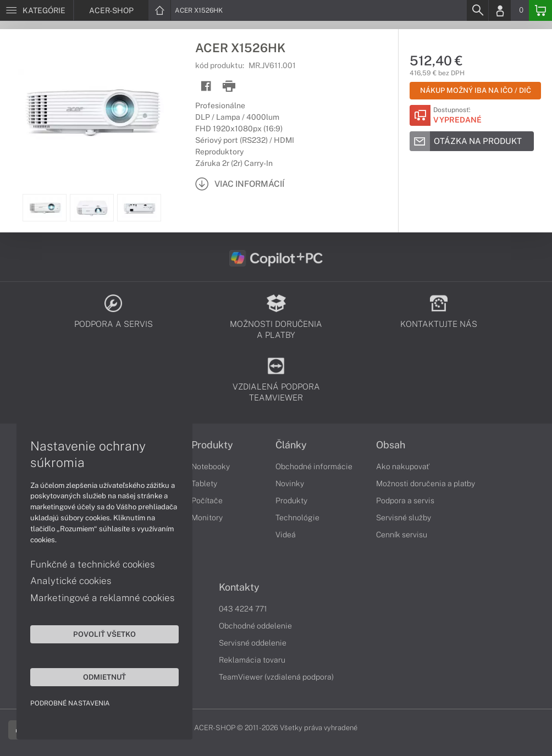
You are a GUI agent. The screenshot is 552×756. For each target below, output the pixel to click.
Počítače (207, 501)
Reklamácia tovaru (252, 660)
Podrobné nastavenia (70, 703)
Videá (286, 535)
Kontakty (239, 587)
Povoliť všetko (104, 634)
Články (291, 445)
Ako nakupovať (403, 466)
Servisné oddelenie (253, 643)
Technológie (297, 518)
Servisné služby (404, 518)
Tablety (204, 483)
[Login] (500, 10)
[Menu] (37, 10)
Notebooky (211, 466)
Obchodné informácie (314, 466)
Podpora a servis (405, 501)
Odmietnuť (104, 677)
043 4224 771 (243, 609)
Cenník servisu (402, 535)
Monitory (207, 518)
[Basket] (540, 10)
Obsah (391, 445)
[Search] (477, 10)
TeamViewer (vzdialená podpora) (276, 677)
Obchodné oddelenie (255, 626)
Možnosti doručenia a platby (426, 483)
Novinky (290, 483)
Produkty (212, 445)
